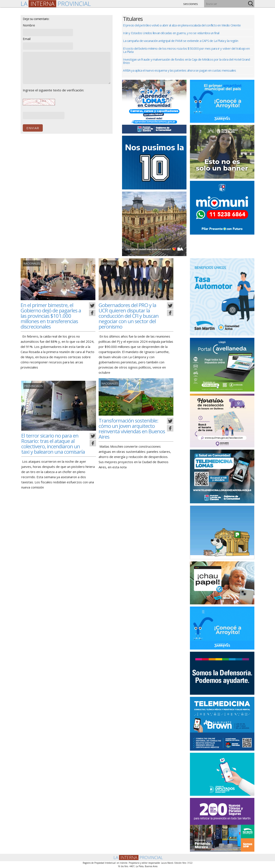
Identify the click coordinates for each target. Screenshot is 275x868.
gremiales (108, 263)
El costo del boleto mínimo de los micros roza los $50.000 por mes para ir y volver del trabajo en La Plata (186, 50)
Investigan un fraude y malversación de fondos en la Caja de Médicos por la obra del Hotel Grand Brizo (186, 61)
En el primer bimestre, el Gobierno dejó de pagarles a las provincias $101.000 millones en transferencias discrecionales (52, 316)
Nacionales (32, 263)
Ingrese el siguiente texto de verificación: (53, 90)
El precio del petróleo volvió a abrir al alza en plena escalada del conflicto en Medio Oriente (182, 25)
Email (27, 39)
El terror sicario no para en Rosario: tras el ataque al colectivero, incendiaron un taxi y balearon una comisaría (55, 443)
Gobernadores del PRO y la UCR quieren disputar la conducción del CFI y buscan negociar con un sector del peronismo (131, 316)
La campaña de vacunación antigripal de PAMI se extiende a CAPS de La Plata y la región (180, 41)
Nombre (29, 25)
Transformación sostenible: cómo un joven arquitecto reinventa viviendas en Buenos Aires (129, 428)
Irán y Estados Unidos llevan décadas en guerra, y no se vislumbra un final (171, 33)
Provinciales (33, 386)
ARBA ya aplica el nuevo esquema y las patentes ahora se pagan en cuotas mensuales (179, 70)
